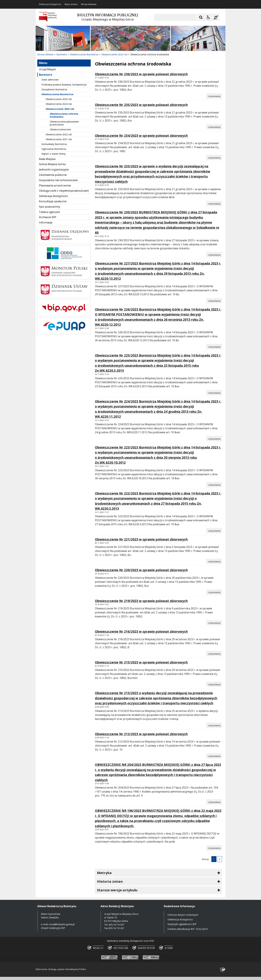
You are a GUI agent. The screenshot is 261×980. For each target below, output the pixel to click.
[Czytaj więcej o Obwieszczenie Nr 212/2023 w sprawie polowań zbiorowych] (214, 756)
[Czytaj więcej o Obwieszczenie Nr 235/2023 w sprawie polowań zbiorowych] (214, 127)
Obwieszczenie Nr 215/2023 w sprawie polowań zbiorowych (141, 662)
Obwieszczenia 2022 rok (59, 134)
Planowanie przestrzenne (55, 185)
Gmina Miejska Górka (52, 164)
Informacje (46, 222)
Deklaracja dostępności (50, 4)
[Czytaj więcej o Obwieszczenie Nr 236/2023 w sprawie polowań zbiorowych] (214, 96)
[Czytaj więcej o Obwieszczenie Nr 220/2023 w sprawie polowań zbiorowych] (214, 592)
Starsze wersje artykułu (117, 890)
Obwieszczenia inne (60, 129)
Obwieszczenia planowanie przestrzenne (64, 123)
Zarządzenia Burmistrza (54, 89)
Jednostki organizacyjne (54, 169)
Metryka (104, 873)
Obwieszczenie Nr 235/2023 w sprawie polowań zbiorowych (141, 105)
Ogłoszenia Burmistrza (54, 149)
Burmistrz (46, 75)
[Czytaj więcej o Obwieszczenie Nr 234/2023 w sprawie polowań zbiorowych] (214, 157)
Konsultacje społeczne (53, 201)
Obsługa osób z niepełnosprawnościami (64, 191)
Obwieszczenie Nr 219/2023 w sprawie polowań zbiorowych (141, 601)
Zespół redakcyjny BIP (53, 928)
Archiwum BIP (48, 217)
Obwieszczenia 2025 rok (59, 99)
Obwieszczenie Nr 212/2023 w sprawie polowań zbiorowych (141, 734)
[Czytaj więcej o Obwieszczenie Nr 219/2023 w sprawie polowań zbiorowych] (214, 623)
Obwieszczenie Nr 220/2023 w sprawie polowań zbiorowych (141, 570)
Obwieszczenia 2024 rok (59, 104)
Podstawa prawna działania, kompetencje (64, 85)
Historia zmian (110, 881)
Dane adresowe (50, 80)
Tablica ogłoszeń (50, 212)
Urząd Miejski (47, 69)
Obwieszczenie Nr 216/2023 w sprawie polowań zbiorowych (141, 632)
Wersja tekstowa (89, 4)
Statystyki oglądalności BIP (182, 924)
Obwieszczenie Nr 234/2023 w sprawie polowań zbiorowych (141, 136)
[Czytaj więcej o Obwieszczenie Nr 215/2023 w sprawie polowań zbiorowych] (214, 684)
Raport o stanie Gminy (54, 154)
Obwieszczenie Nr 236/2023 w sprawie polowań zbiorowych (141, 74)
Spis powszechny (50, 207)
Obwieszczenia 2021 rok (59, 139)
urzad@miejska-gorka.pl (62, 924)
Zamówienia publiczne (53, 175)
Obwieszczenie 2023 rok (60, 109)
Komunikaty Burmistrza (54, 144)
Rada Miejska (47, 159)
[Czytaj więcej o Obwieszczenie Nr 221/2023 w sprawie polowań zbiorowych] (214, 561)
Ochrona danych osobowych (183, 915)
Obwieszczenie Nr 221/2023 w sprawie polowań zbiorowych (141, 539)
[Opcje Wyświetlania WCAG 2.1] (208, 17)
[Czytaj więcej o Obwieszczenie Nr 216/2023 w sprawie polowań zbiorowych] (214, 654)
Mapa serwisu (71, 4)
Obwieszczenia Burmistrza (57, 94)
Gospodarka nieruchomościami (58, 180)
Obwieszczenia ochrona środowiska (64, 115)
